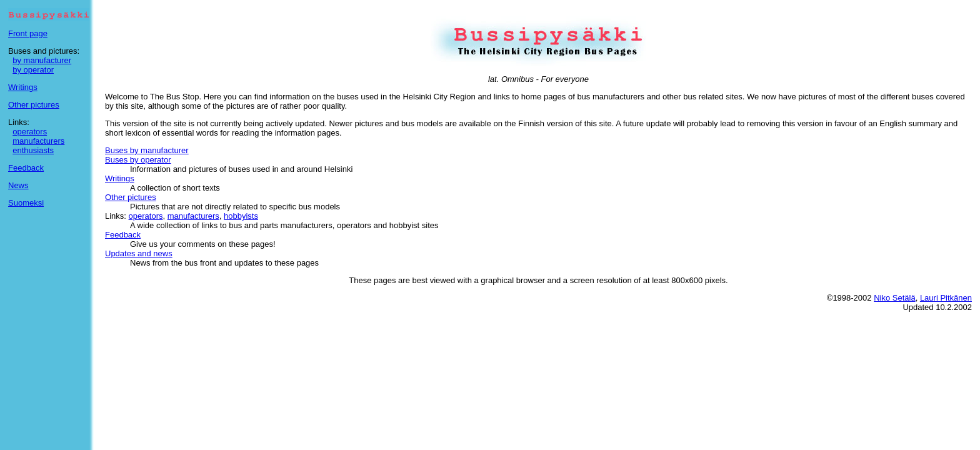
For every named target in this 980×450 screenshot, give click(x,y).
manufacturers (38, 141)
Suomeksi (26, 203)
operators (30, 132)
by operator (33, 70)
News (18, 185)
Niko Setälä (894, 298)
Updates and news (139, 253)
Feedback (26, 168)
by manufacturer (42, 60)
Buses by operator (138, 160)
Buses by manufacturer (147, 150)
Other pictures (34, 105)
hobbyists (241, 216)
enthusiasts (33, 150)
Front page (28, 33)
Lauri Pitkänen (946, 298)
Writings (23, 87)
